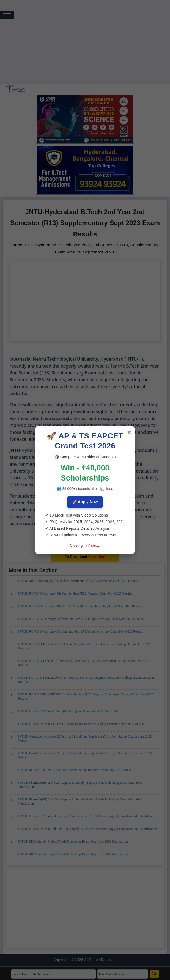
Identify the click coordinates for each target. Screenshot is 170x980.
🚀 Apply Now (85, 502)
